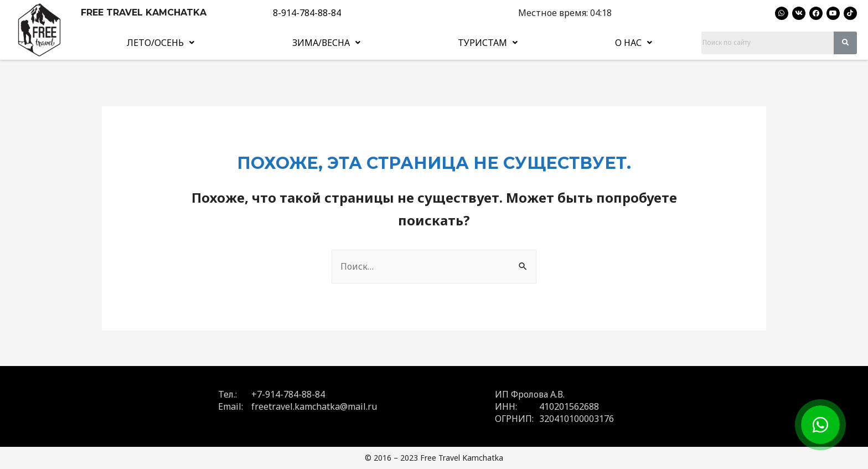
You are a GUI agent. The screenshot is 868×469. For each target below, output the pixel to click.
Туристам (488, 43)
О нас (634, 43)
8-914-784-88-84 (307, 13)
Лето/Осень (161, 43)
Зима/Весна (326, 43)
